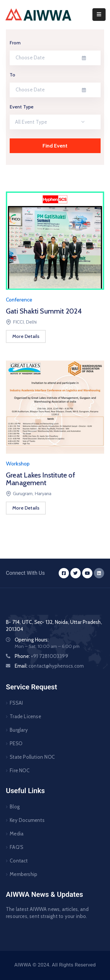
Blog (15, 807)
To (12, 75)
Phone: (41, 656)
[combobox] (55, 122)
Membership (23, 874)
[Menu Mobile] (99, 15)
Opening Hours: (32, 640)
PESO (16, 743)
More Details (26, 336)
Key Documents (27, 820)
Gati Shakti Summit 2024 (44, 311)
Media (17, 834)
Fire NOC (20, 770)
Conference (19, 300)
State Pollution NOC (32, 757)
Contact (19, 861)
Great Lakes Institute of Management (40, 479)
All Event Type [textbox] (31, 122)
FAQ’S (16, 847)
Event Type (22, 107)
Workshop (18, 464)
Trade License (25, 716)
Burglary (19, 730)
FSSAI (16, 703)
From (15, 43)
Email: (49, 666)
